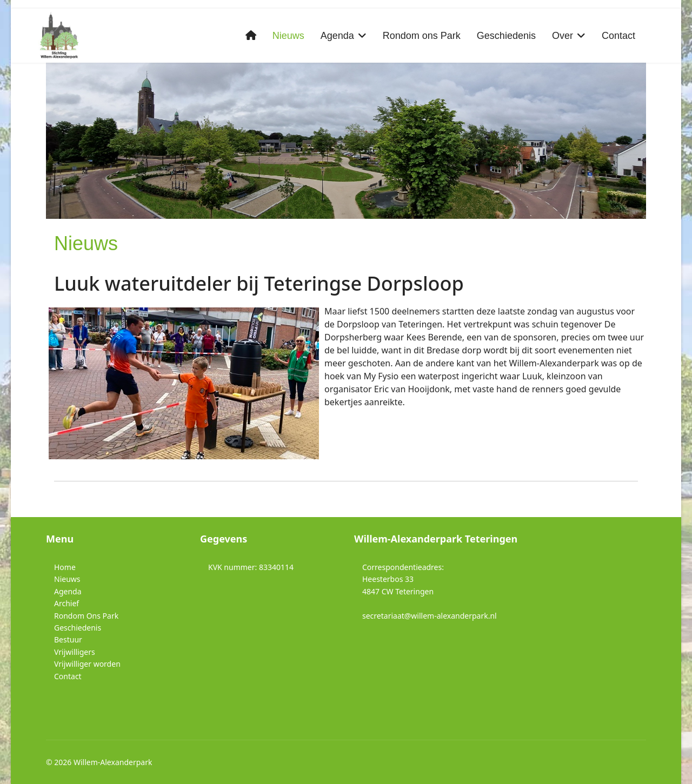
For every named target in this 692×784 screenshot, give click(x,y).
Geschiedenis (506, 36)
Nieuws (288, 36)
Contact (618, 36)
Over (563, 36)
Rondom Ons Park (86, 616)
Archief (66, 603)
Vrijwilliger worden (87, 664)
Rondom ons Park (422, 36)
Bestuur (68, 639)
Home (65, 567)
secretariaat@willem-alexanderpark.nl (430, 616)
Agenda (337, 36)
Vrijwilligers (75, 652)
